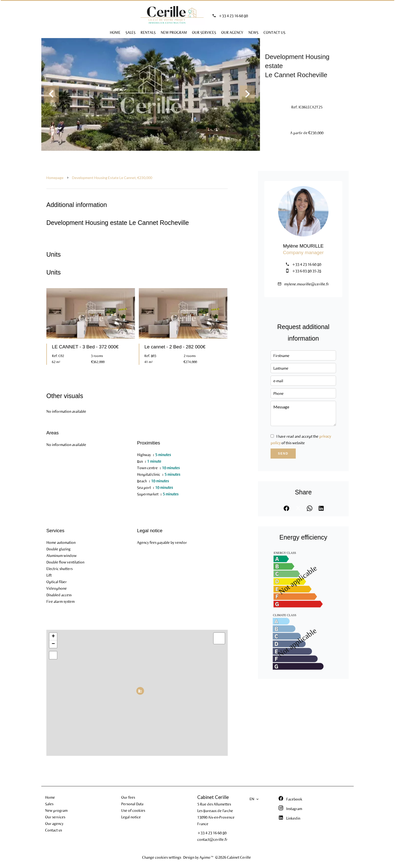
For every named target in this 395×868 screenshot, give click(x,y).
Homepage (55, 178)
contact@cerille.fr (212, 839)
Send (283, 454)
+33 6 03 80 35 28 (307, 271)
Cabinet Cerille (213, 797)
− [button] (53, 644)
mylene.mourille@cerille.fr (307, 284)
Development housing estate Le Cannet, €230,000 (112, 178)
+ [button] (53, 637)
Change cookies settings (162, 857)
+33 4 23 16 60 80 (233, 16)
